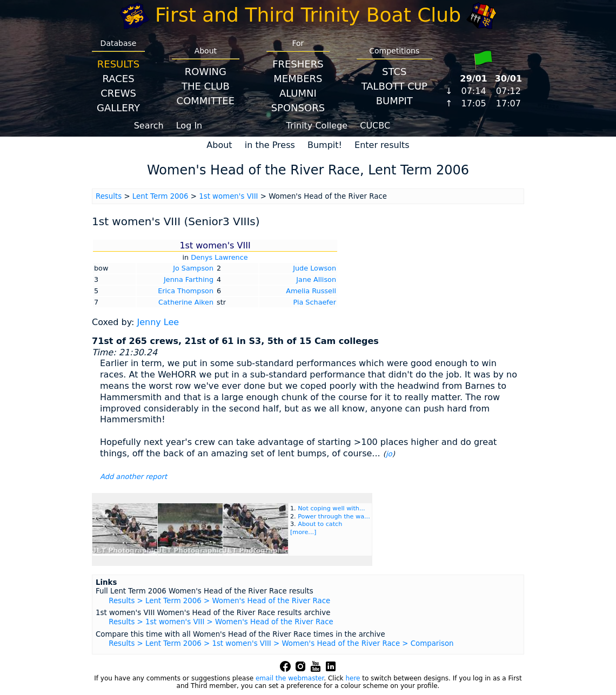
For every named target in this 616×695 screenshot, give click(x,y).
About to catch (320, 524)
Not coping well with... (331, 508)
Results (118, 64)
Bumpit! (325, 145)
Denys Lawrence (219, 257)
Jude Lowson (314, 268)
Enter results (382, 145)
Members (298, 79)
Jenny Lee (158, 322)
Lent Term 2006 (160, 196)
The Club (206, 86)
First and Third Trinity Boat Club (308, 15)
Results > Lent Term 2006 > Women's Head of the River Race (219, 601)
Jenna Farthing (189, 279)
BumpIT (394, 101)
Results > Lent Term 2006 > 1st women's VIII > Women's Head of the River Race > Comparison (281, 643)
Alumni (298, 93)
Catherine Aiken (186, 302)
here (353, 678)
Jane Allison (316, 279)
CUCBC (375, 126)
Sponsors (298, 108)
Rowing (206, 72)
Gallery (118, 108)
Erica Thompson (186, 291)
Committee (206, 101)
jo (389, 454)
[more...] (303, 532)
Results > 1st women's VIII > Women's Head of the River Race (221, 622)
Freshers (298, 64)
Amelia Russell (311, 291)
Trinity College (317, 126)
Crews (118, 93)
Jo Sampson (193, 268)
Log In (189, 126)
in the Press (270, 145)
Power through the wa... (334, 517)
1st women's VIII (228, 196)
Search (149, 126)
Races (118, 79)
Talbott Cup (394, 86)
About (219, 145)
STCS (394, 72)
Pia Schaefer (314, 302)
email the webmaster (290, 678)
